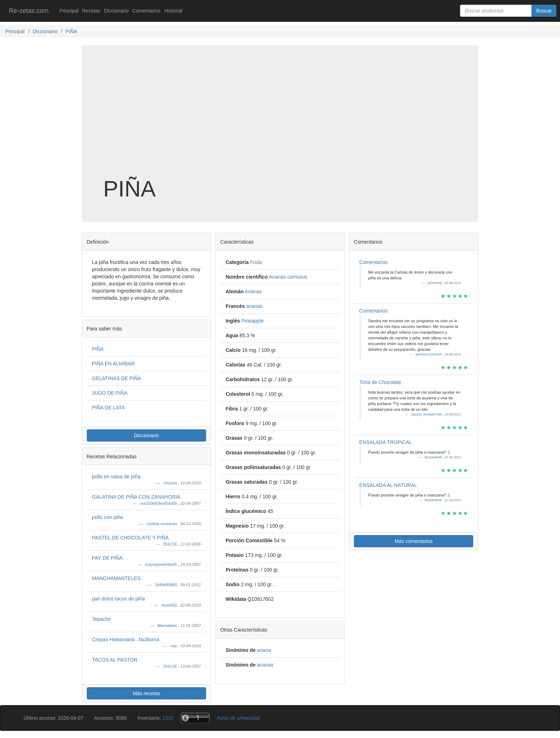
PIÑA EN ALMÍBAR (114, 364)
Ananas (253, 291)
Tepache (102, 619)
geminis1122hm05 (429, 354)
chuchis (171, 483)
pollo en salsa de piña (116, 477)
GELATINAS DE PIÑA (117, 378)
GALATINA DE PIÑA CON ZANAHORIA (136, 497)
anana (264, 650)
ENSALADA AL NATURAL (388, 485)
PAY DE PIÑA (107, 558)
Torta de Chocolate (380, 382)
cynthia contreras (162, 524)
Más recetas (146, 693)
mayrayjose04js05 (161, 564)
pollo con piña (107, 517)
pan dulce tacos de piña (119, 599)
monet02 (170, 605)
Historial (173, 11)
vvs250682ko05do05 (159, 503)
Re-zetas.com (29, 11)
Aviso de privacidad (238, 718)
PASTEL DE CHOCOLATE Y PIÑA (131, 538)
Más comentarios (414, 541)
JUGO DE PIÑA (110, 393)
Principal (69, 11)
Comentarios (146, 11)
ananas (254, 306)
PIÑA (98, 349)
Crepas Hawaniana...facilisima (126, 639)
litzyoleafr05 (434, 457)
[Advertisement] (280, 119)
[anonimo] (435, 283)
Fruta (256, 262)
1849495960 (166, 585)
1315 (168, 718)
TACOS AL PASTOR (115, 660)
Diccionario (116, 11)
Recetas (91, 11)
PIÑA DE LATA (109, 408)
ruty (174, 646)
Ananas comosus (288, 277)
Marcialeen (168, 625)
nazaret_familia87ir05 (427, 414)
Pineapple (252, 321)
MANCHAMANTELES (116, 578)
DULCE (171, 544)
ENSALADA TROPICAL (386, 442)
